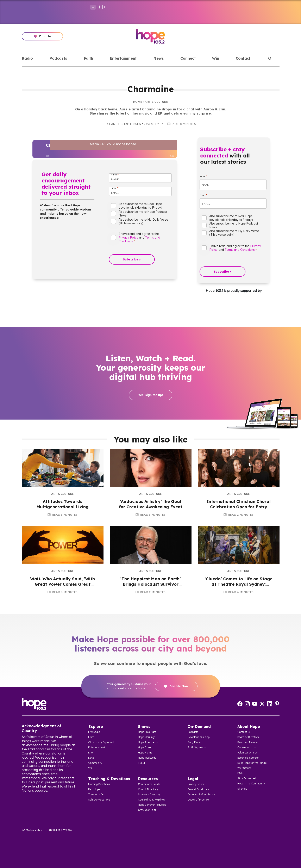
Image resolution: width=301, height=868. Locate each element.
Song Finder (195, 742)
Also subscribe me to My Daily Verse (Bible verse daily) (143, 221)
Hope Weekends (147, 758)
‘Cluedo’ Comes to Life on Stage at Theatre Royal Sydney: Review (239, 584)
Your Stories (244, 768)
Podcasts (58, 58)
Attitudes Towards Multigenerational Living (62, 504)
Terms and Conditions (240, 250)
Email (115, 188)
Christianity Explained (101, 742)
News (159, 58)
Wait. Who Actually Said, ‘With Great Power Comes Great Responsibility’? (62, 584)
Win (216, 58)
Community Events (149, 784)
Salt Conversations (99, 800)
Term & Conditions (198, 789)
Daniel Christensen (125, 124)
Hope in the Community (251, 783)
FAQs (240, 773)
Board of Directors (248, 737)
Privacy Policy (128, 238)
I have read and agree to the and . (139, 238)
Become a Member (248, 742)
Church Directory (148, 789)
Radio (27, 58)
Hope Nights (145, 753)
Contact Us (244, 732)
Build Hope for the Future (252, 763)
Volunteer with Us (247, 753)
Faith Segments (197, 747)
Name (115, 175)
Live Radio (94, 732)
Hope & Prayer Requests (152, 805)
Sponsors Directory (149, 794)
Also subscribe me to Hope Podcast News (143, 214)
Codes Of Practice (198, 800)
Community (95, 763)
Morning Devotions (99, 784)
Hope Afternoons (148, 742)
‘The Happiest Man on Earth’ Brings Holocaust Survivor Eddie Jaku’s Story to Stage (150, 584)
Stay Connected (247, 778)
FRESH (142, 763)
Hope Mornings (147, 737)
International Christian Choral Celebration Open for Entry (239, 504)
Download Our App (199, 737)
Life (90, 753)
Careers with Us (247, 747)
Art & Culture (156, 102)
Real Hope (94, 789)
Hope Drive (144, 747)
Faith (88, 58)
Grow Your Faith (147, 810)
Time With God (97, 794)
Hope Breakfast (147, 732)
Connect (188, 58)
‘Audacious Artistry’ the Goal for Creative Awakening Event (151, 504)
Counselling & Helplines (151, 800)
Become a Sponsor (248, 758)
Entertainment (123, 58)
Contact (243, 58)
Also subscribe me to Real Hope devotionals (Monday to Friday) (140, 206)
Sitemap (242, 789)
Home (138, 102)
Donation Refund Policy (201, 794)
